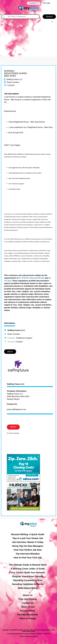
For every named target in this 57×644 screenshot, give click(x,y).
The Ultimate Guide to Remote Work (28, 565)
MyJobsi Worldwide (28, 615)
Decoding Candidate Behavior (28, 584)
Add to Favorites (14, 433)
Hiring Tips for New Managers (28, 546)
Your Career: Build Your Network (28, 573)
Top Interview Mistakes (28, 554)
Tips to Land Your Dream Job (28, 538)
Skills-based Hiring (28, 588)
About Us (28, 595)
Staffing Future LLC (16, 384)
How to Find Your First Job (28, 558)
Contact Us (28, 603)
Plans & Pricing (28, 618)
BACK (10, 352)
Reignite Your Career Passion (28, 576)
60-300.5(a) (39, 278)
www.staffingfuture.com (17, 409)
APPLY (13, 427)
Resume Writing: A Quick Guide (28, 534)
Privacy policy (33, 636)
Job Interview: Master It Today (28, 542)
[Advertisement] (28, 35)
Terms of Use (28, 607)
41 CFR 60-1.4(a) (26, 278)
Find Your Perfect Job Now (28, 550)
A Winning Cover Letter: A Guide (28, 569)
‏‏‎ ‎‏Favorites (34, 3)
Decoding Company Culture (28, 580)
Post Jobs (46, 3)
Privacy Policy (28, 611)
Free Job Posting (28, 599)
